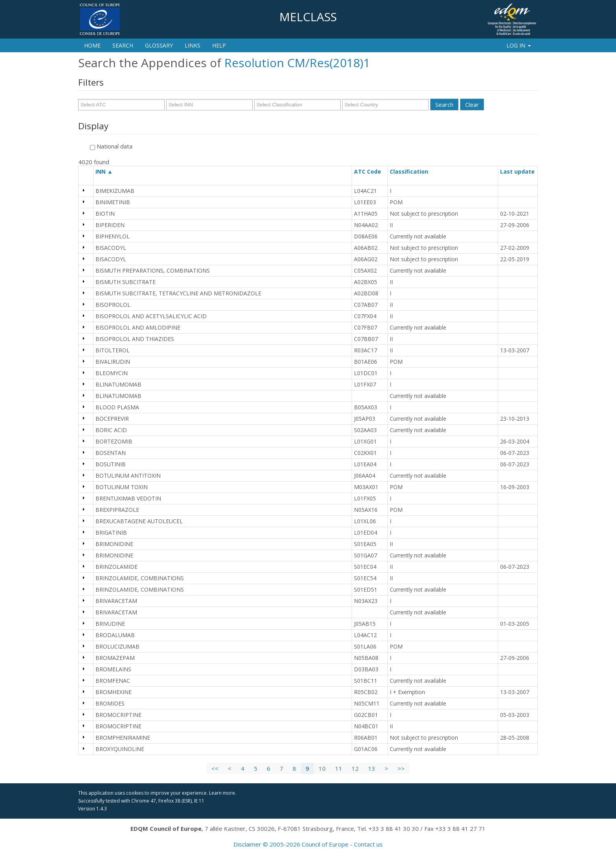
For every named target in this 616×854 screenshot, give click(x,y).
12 (355, 768)
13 (372, 768)
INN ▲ (104, 171)
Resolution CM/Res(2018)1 (297, 63)
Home (92, 45)
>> (401, 768)
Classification (412, 171)
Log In (519, 45)
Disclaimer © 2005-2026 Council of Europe (291, 844)
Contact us (368, 844)
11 (339, 768)
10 (322, 768)
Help (219, 45)
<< (215, 768)
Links (192, 45)
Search (123, 45)
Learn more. (223, 793)
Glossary (159, 45)
